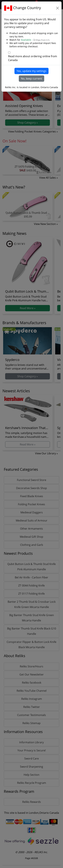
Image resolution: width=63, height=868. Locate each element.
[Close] (58, 8)
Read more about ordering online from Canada (33, 58)
